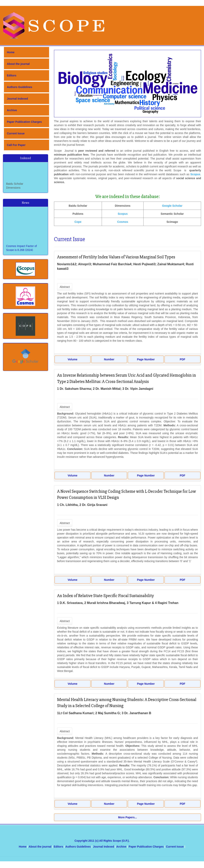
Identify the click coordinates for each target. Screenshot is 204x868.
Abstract (65, 287)
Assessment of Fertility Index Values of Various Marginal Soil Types (116, 257)
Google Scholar (172, 206)
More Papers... (128, 817)
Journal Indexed (17, 99)
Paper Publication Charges (24, 122)
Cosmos (123, 222)
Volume (72, 359)
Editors (12, 75)
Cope (78, 222)
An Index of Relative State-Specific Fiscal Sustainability (106, 596)
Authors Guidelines (20, 87)
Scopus (123, 214)
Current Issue (16, 133)
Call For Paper (16, 145)
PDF (183, 359)
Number (109, 359)
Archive (12, 110)
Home (11, 52)
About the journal (18, 64)
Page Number (146, 359)
